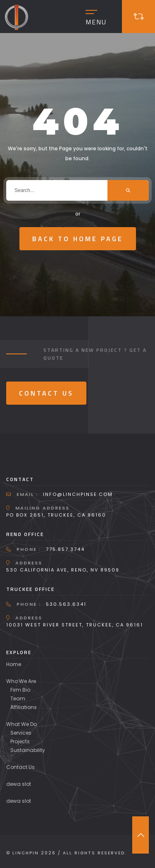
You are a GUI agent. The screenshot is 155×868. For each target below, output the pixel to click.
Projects (20, 741)
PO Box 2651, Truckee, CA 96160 (56, 515)
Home (14, 664)
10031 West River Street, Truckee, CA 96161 (75, 625)
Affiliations (24, 707)
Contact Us (46, 393)
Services (21, 733)
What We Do (21, 724)
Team (18, 698)
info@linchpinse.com (78, 494)
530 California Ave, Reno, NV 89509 (63, 570)
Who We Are (21, 681)
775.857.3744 (65, 549)
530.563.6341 (66, 604)
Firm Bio (20, 690)
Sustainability (28, 750)
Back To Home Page (78, 239)
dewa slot (19, 784)
